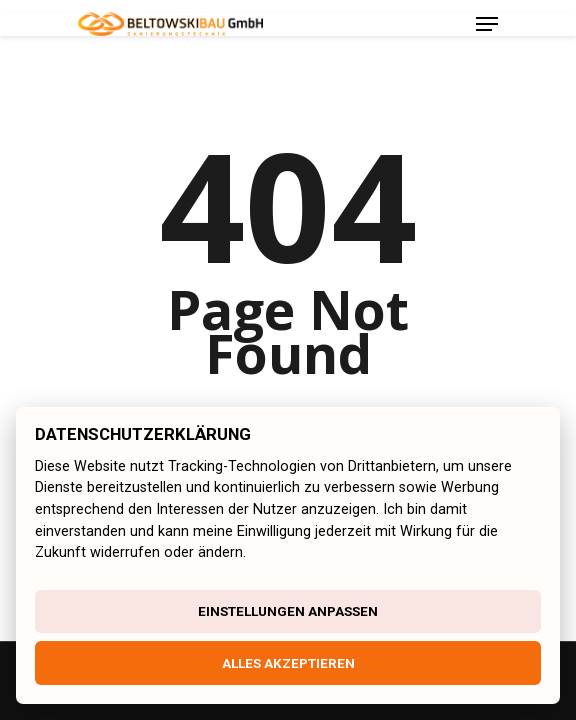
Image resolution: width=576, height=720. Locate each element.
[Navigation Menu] (487, 24)
